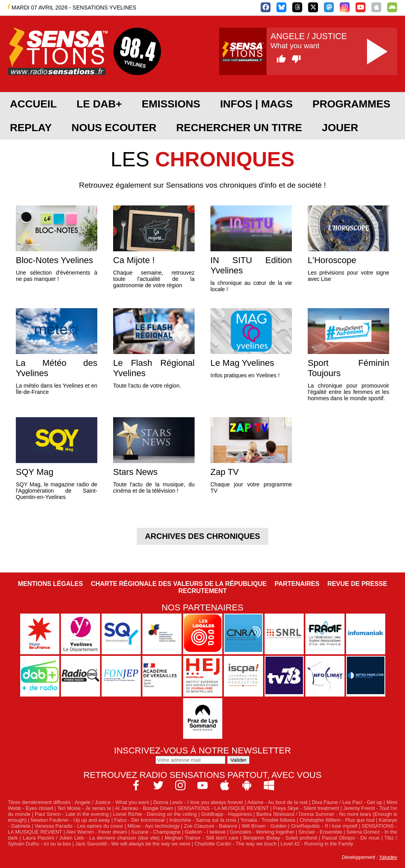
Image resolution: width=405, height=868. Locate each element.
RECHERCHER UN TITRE (239, 128)
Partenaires (297, 584)
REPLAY (31, 128)
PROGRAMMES (351, 104)
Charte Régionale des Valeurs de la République (179, 584)
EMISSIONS (171, 104)
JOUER (340, 128)
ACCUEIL (33, 104)
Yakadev (388, 857)
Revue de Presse (357, 584)
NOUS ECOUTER (114, 128)
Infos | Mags (256, 104)
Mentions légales (50, 584)
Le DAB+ (99, 104)
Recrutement (203, 591)
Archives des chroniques (202, 536)
